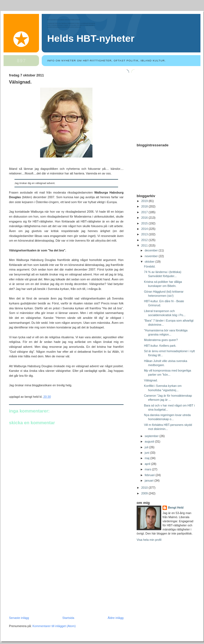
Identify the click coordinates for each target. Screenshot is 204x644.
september (152, 436)
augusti (150, 441)
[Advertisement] (50, 578)
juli (147, 447)
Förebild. (150, 266)
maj (148, 458)
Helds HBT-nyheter (91, 38)
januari (150, 480)
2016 (145, 218)
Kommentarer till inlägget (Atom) (54, 626)
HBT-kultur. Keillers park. (160, 346)
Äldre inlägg (116, 618)
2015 (145, 223)
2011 (145, 245)
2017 (145, 212)
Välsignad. (20, 82)
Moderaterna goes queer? (161, 340)
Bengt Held (176, 508)
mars (148, 469)
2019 (145, 201)
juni (148, 453)
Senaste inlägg (19, 618)
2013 (145, 234)
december (152, 250)
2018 (145, 206)
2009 (145, 493)
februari (150, 475)
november (152, 256)
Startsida (68, 618)
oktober (150, 262)
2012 (145, 240)
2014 (145, 229)
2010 (145, 488)
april (148, 464)
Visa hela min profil (149, 540)
